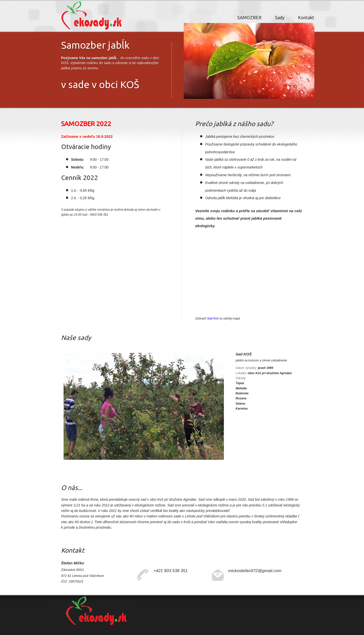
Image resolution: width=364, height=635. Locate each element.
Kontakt (306, 17)
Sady (280, 17)
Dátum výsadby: (246, 368)
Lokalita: (241, 373)
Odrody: (241, 378)
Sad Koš (213, 318)
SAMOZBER (249, 17)
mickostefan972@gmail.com (255, 571)
